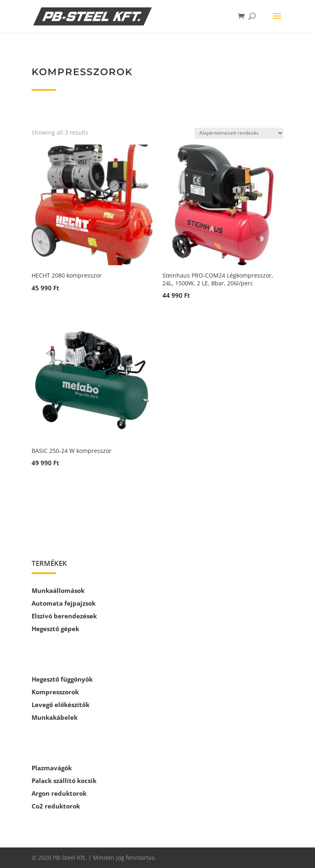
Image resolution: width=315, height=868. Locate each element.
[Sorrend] (239, 133)
